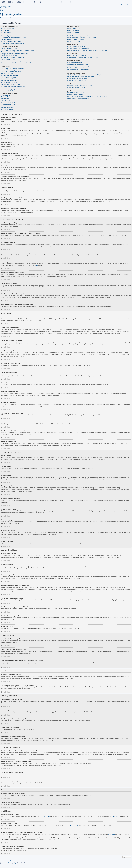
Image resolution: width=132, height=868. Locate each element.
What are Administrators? (74, 29)
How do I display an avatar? (8, 59)
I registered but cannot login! (9, 34)
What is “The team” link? (74, 41)
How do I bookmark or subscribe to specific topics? (81, 77)
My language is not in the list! (9, 56)
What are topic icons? (7, 110)
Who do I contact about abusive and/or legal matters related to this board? (87, 96)
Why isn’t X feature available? (75, 94)
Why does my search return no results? (78, 64)
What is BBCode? (6, 95)
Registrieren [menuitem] (121, 5)
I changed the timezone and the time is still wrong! (14, 54)
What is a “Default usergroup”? (75, 39)
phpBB (36, 266)
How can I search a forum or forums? (77, 62)
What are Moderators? (73, 30)
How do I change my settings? (9, 48)
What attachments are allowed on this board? (79, 86)
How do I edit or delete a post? (9, 70)
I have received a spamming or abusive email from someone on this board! (87, 50)
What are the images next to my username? (13, 57)
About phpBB (116, 817)
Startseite (3, 861)
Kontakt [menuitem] (19, 861)
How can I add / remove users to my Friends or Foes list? (83, 57)
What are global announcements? (10, 102)
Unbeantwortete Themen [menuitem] (6, 6)
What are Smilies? (6, 99)
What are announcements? (8, 104)
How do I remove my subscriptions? (77, 80)
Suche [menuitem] (1, 10)
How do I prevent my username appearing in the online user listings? (19, 50)
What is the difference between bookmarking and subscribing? (84, 75)
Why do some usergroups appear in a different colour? (82, 38)
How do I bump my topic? (8, 90)
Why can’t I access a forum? (9, 79)
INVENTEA (16, 865)
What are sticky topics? (7, 106)
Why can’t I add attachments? (9, 81)
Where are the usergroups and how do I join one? (81, 34)
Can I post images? (6, 101)
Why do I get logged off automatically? (11, 41)
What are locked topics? (7, 108)
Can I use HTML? (6, 97)
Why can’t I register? (6, 32)
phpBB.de (16, 864)
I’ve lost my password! (7, 39)
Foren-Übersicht (11, 861)
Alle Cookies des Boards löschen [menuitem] (32, 861)
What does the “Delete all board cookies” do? (13, 43)
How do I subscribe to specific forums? (78, 79)
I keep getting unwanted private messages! (79, 48)
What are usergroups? (73, 32)
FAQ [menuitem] (1, 9)
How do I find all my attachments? (76, 87)
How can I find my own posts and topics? (78, 70)
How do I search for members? (76, 68)
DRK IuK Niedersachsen (12, 14)
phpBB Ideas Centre (73, 825)
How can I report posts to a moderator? (11, 84)
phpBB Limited (46, 817)
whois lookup (112, 834)
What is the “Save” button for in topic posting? (13, 86)
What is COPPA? (6, 30)
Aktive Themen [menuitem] (3, 8)
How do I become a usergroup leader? (78, 36)
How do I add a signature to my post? (11, 72)
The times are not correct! (8, 52)
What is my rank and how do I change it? (12, 61)
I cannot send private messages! (76, 47)
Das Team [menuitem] (2, 11)
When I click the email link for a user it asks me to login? (16, 63)
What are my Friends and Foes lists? (77, 55)
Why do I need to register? (8, 29)
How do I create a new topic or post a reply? (13, 68)
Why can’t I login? (6, 36)
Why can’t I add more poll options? (10, 75)
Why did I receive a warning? (9, 83)
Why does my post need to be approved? (12, 88)
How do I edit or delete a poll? (9, 77)
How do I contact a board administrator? (78, 98)
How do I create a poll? (7, 74)
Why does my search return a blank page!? (79, 66)
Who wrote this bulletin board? (75, 93)
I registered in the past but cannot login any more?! (15, 38)
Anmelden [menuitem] (129, 5)
